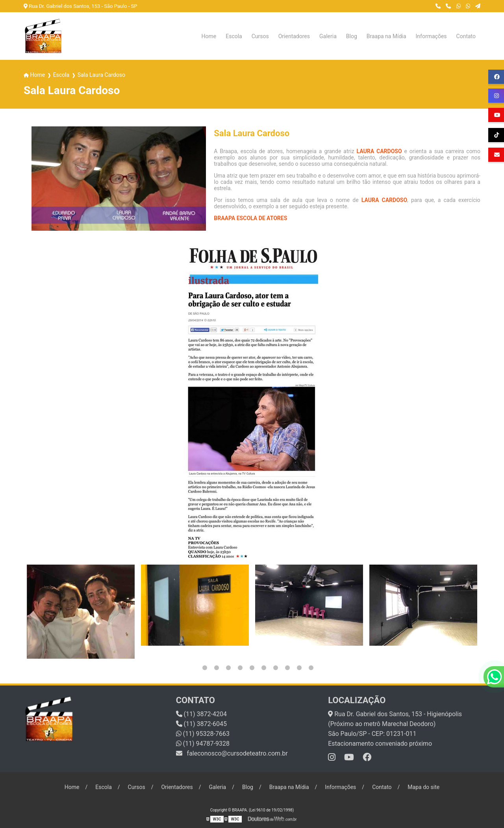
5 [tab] (240, 668)
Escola (234, 36)
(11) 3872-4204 (201, 714)
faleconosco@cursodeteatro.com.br (232, 753)
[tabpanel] (81, 612)
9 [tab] (287, 668)
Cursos (260, 36)
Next (476, 612)
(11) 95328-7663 (203, 734)
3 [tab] (217, 668)
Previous (28, 612)
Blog (352, 36)
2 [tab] (205, 668)
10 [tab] (299, 668)
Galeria (328, 36)
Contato (466, 36)
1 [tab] (193, 668)
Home (209, 36)
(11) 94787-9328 (203, 744)
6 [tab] (252, 668)
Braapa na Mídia (386, 36)
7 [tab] (264, 668)
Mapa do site (423, 787)
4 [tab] (228, 668)
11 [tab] (311, 668)
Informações (431, 36)
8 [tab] (276, 668)
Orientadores (294, 36)
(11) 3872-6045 (201, 724)
